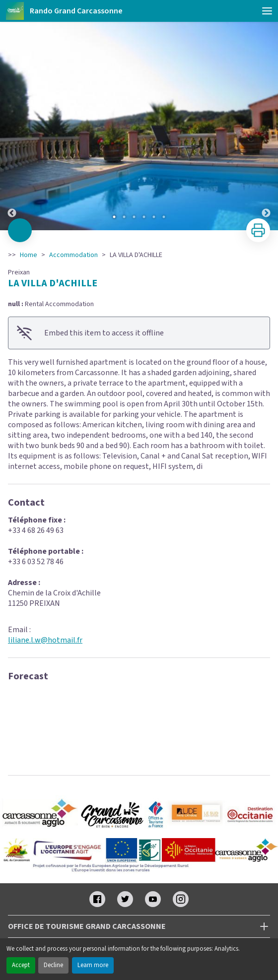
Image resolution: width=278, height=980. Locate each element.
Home (29, 255)
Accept (21, 965)
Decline (53, 965)
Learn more (93, 965)
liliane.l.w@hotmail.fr (45, 640)
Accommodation (73, 255)
